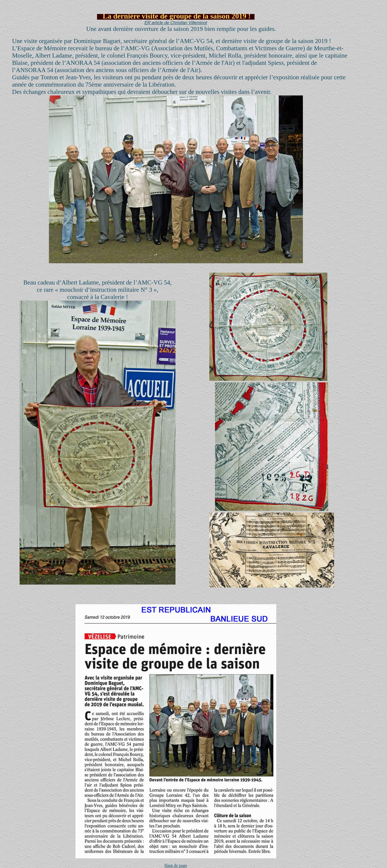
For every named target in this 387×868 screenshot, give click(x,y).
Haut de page (176, 865)
